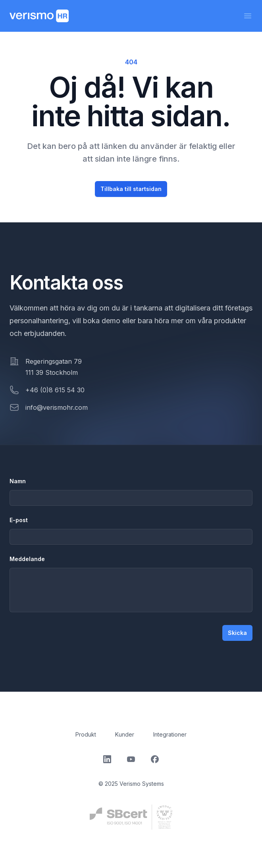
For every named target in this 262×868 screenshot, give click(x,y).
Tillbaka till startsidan (131, 189)
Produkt (86, 734)
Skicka (237, 633)
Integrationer (170, 734)
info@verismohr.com (57, 407)
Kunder (125, 734)
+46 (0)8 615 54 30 (55, 390)
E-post (19, 520)
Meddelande (27, 559)
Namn (18, 481)
